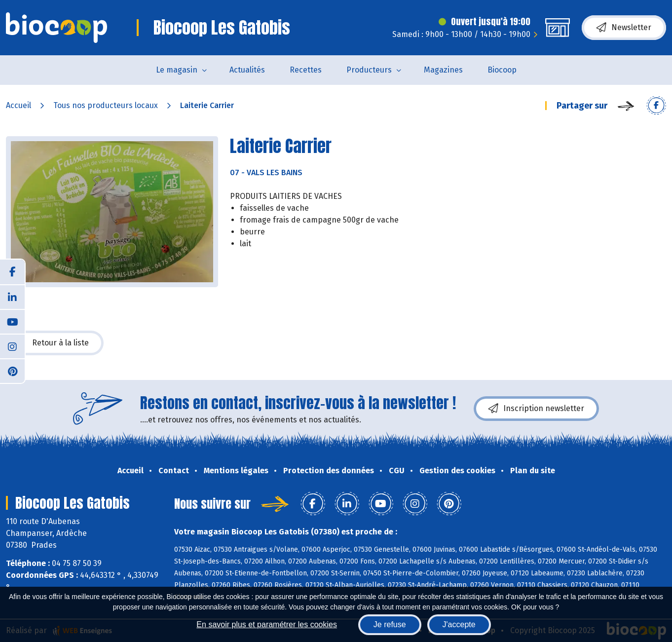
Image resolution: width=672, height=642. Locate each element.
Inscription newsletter (536, 409)
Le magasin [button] (177, 70)
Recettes (306, 70)
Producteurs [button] (369, 70)
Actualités (247, 70)
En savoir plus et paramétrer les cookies (267, 624)
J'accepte (459, 624)
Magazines (443, 70)
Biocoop (502, 70)
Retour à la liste (55, 343)
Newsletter (624, 28)
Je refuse (390, 624)
